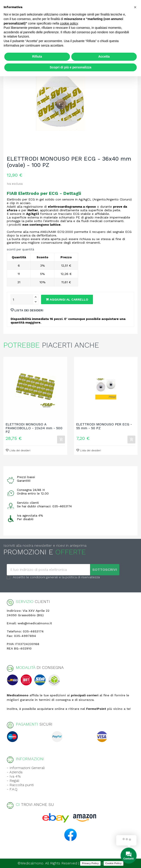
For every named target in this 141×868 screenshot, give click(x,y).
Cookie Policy (113, 863)
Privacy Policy (90, 863)
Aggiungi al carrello (67, 299)
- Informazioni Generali (26, 768)
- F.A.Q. (12, 789)
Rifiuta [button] (37, 56)
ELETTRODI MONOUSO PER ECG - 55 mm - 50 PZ (104, 426)
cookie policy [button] (69, 23)
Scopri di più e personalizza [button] (70, 67)
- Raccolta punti (20, 785)
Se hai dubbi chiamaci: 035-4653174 (44, 506)
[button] (135, 7)
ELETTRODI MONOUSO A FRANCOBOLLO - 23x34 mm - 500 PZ (34, 428)
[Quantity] (22, 299)
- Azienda (15, 772)
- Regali (13, 781)
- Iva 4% (14, 776)
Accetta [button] (104, 56)
